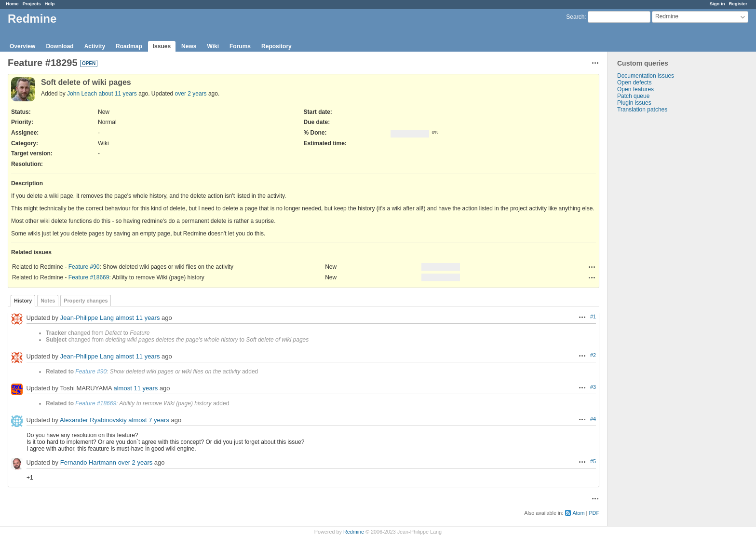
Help (50, 4)
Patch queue (633, 96)
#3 (593, 387)
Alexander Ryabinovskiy (93, 420)
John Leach (82, 94)
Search (575, 17)
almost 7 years (149, 420)
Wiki (213, 46)
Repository (277, 46)
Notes (48, 301)
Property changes (86, 301)
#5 (593, 461)
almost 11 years (138, 318)
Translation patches (642, 110)
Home (12, 4)
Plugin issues (634, 103)
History (23, 301)
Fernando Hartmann (88, 462)
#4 (593, 419)
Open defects (634, 83)
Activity (95, 46)
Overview (22, 46)
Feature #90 (84, 267)
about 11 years (117, 94)
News (189, 46)
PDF (594, 513)
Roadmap (129, 46)
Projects (32, 4)
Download (60, 46)
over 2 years (191, 94)
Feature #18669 (89, 277)
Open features (635, 89)
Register (738, 4)
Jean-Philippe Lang (87, 318)
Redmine (354, 532)
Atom (578, 513)
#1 (593, 317)
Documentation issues (646, 76)
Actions (592, 267)
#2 (593, 355)
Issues (162, 46)
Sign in (717, 4)
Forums (240, 46)
